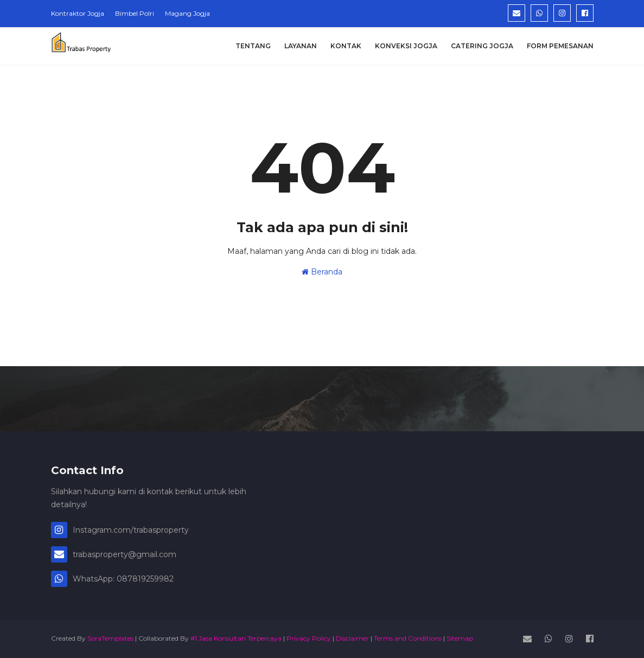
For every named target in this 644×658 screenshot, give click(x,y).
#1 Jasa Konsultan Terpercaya (236, 638)
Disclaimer (352, 638)
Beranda (322, 272)
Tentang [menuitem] (253, 46)
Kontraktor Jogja (78, 13)
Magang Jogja (187, 13)
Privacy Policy (309, 638)
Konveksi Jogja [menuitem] (406, 46)
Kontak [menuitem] (346, 46)
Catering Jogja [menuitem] (482, 46)
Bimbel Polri (135, 13)
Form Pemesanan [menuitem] (560, 46)
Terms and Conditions (408, 638)
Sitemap (460, 638)
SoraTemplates (110, 638)
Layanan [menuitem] (301, 46)
